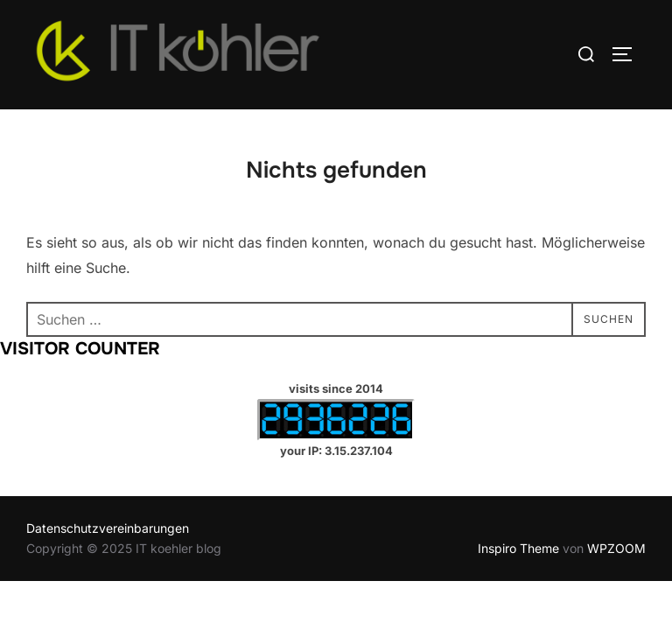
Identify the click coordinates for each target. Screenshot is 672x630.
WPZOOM (616, 548)
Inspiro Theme (518, 548)
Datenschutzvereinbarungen (108, 528)
